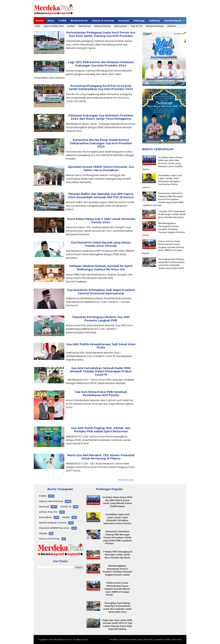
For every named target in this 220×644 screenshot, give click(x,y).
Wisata (43, 533)
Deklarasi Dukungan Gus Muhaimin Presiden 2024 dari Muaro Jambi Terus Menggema (101, 117)
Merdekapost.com (62, 639)
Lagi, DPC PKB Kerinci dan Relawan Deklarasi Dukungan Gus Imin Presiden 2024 (101, 64)
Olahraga (139, 21)
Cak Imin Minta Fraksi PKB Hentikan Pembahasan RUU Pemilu (101, 394)
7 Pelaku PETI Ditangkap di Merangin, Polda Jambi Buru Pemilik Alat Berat (172, 214)
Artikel (71, 26)
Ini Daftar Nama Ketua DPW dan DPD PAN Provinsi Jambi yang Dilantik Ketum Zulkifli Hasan (162, 163)
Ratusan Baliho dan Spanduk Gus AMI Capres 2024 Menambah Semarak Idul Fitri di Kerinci (101, 196)
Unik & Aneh (120, 26)
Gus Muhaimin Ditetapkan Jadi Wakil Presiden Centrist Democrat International (101, 292)
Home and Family (49, 539)
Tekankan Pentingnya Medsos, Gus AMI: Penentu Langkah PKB (101, 319)
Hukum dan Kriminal (51, 501)
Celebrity (154, 21)
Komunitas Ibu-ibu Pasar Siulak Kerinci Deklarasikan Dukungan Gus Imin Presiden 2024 (101, 143)
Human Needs (173, 21)
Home (39, 21)
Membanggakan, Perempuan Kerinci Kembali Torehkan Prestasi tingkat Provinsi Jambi (164, 229)
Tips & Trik (136, 26)
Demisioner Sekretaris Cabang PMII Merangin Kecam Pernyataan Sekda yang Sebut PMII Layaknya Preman (163, 199)
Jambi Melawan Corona (53, 523)
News (51, 21)
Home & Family (102, 26)
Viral (38, 26)
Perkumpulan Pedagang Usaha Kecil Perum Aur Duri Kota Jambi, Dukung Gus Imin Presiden (101, 34)
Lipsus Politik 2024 (54, 26)
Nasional (124, 21)
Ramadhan (45, 517)
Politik (63, 21)
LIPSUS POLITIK (48, 512)
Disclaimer (159, 639)
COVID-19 (66, 507)
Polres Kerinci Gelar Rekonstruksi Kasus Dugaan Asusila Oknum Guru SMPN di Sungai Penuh (163, 247)
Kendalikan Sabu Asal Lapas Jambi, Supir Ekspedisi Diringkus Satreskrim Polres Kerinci (162, 181)
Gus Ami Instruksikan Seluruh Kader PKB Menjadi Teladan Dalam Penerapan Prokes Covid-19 (101, 372)
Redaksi (114, 639)
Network (148, 639)
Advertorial (84, 26)
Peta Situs (177, 639)
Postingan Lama (126, 480)
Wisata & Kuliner (155, 26)
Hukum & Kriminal (103, 21)
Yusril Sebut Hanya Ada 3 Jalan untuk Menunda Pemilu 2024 (101, 221)
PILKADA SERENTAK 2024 (54, 528)
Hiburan (172, 26)
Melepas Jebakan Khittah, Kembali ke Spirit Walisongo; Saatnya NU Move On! (101, 268)
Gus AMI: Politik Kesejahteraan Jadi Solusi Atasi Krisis (101, 346)
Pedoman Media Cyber (131, 639)
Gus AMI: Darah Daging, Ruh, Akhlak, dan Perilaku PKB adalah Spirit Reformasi (101, 430)
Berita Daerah (79, 21)
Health (66, 517)
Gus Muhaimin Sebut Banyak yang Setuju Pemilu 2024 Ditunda (101, 244)
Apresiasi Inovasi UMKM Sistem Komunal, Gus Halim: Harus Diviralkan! (101, 169)
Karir (168, 639)
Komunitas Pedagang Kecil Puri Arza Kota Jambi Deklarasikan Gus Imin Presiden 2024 (101, 88)
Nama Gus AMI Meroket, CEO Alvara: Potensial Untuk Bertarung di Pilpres (101, 457)
